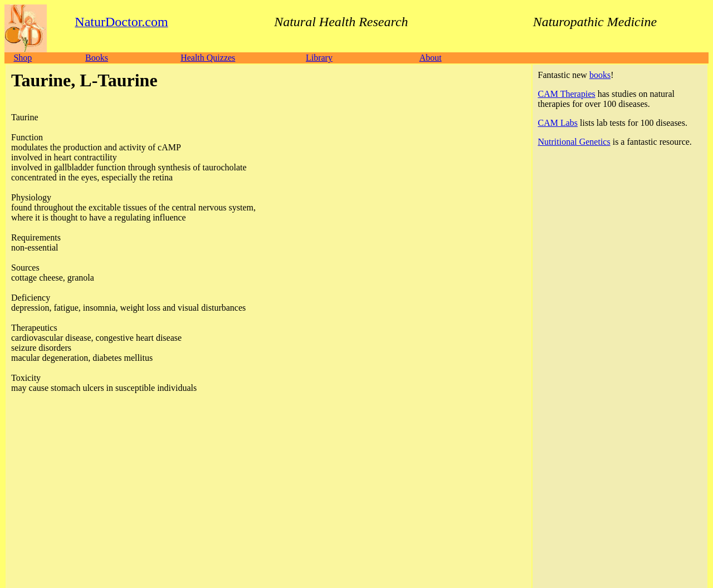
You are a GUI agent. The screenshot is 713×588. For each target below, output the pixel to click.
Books (97, 58)
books (600, 75)
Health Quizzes (208, 58)
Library (319, 58)
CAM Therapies (567, 94)
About (431, 58)
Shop (23, 58)
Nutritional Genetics (574, 142)
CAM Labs (558, 123)
